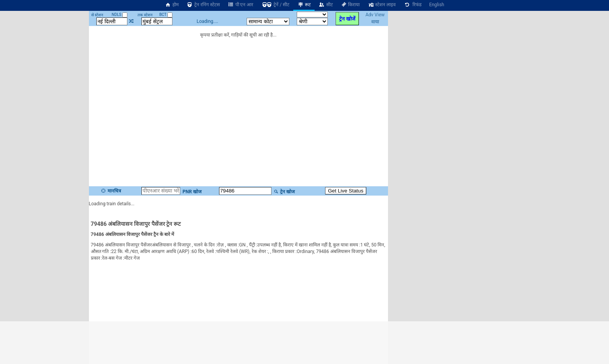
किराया (350, 5)
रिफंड (412, 5)
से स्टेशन (97, 15)
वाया (375, 22)
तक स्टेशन (145, 15)
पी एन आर (241, 5)
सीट (326, 5)
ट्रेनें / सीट (275, 5)
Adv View (375, 15)
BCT (166, 15)
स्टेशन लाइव (382, 5)
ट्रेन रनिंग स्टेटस (203, 5)
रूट (304, 5)
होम (172, 5)
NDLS (120, 15)
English (437, 5)
